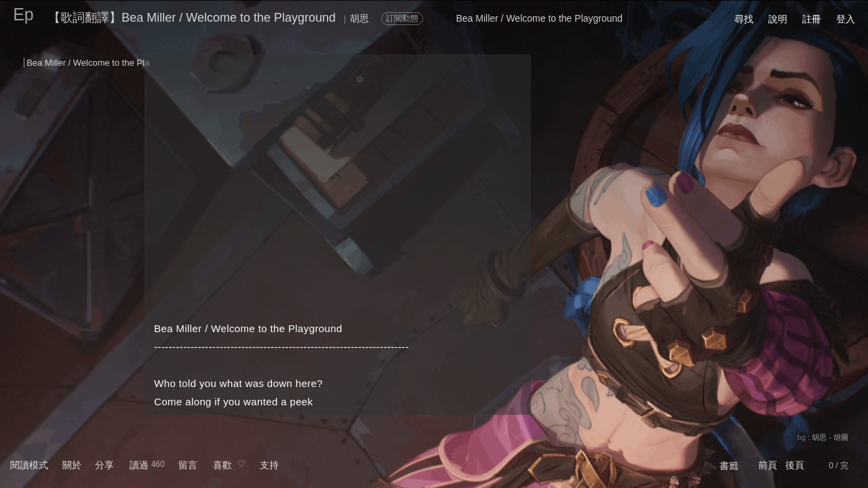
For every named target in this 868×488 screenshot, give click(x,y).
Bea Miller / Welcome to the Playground (104, 63)
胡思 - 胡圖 (830, 437)
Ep (23, 14)
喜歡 (222, 465)
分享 (104, 465)
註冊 (812, 19)
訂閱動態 (402, 18)
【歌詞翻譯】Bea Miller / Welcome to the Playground (192, 18)
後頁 (795, 465)
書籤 (729, 466)
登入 (846, 19)
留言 (188, 465)
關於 (72, 465)
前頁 (768, 465)
